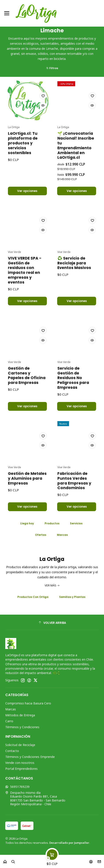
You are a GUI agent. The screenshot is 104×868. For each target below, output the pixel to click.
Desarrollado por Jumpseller (69, 845)
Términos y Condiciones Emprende (30, 759)
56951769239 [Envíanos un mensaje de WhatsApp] (17, 788)
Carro (9, 723)
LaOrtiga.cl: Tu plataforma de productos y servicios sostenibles (23, 165)
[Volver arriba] (52, 625)
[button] (52, 47)
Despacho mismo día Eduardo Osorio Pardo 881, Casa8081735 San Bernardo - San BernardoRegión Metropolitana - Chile (35, 800)
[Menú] (7, 13)
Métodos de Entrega (20, 717)
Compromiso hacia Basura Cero (28, 705)
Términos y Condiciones (22, 729)
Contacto (12, 753)
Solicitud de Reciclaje (20, 747)
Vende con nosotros (20, 765)
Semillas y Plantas (72, 599)
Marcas (11, 711)
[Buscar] (13, 860)
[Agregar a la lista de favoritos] (43, 117)
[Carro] (52, 860)
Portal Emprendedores (21, 771)
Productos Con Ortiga (33, 599)
